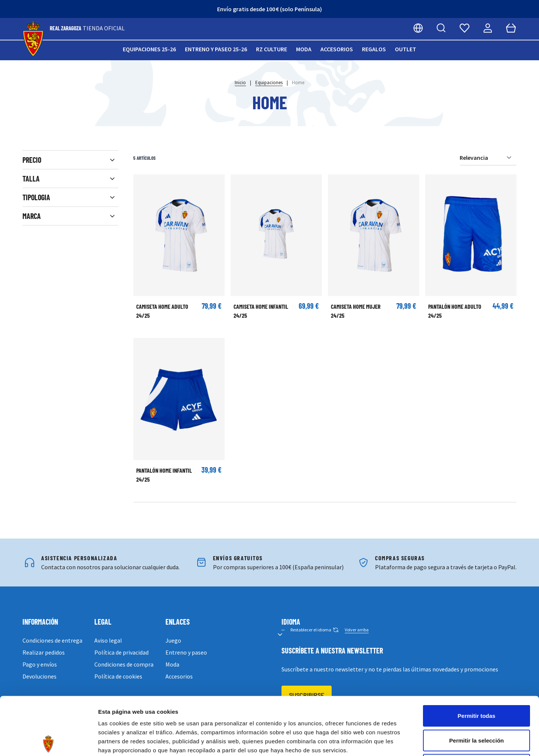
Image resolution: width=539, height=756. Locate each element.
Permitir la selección (476, 682)
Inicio (240, 83)
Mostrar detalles (405, 741)
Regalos (374, 49)
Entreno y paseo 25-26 (216, 49)
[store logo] (33, 39)
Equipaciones (269, 83)
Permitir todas (477, 658)
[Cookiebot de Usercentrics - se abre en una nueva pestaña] (48, 741)
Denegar (476, 707)
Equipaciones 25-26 (149, 49)
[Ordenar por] (488, 158)
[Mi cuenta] (488, 28)
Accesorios (337, 49)
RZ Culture (272, 49)
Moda (304, 49)
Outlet (406, 49)
